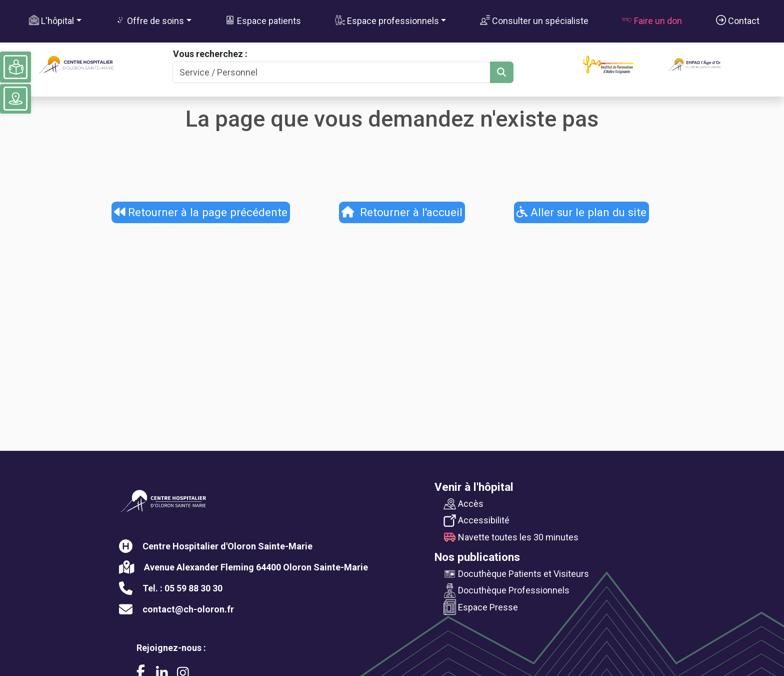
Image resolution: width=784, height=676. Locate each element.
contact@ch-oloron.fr (188, 609)
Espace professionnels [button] (387, 21)
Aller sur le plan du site (582, 212)
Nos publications (477, 557)
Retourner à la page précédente (201, 212)
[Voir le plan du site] (15, 99)
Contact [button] (738, 21)
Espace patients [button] (263, 21)
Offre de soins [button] (149, 21)
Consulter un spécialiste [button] (534, 21)
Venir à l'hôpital (474, 487)
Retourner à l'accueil (402, 212)
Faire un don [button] (652, 21)
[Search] (331, 72)
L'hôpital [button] (51, 21)
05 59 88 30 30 (193, 588)
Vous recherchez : (210, 54)
